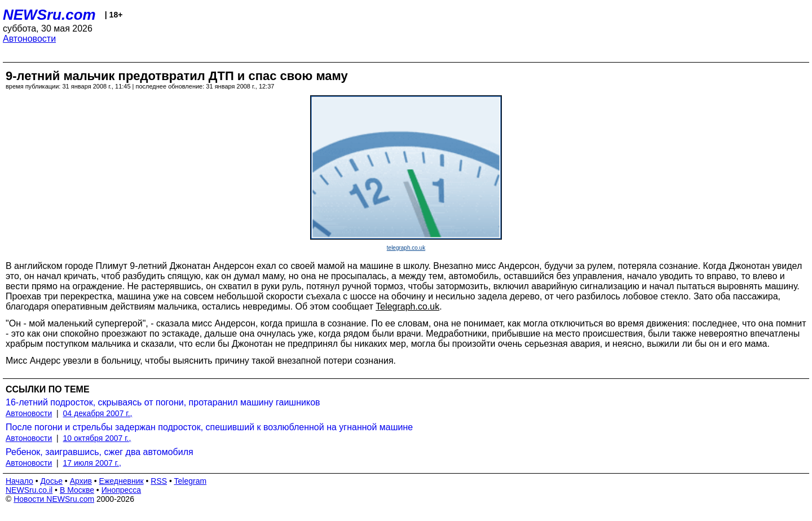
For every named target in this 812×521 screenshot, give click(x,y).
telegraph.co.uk (406, 248)
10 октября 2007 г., (97, 438)
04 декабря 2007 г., (98, 413)
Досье (51, 481)
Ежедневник (122, 481)
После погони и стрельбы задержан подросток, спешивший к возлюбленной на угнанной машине (209, 427)
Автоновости (29, 39)
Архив (81, 481)
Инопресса (122, 490)
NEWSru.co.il (29, 490)
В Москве (77, 490)
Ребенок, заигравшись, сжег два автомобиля (100, 452)
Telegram (191, 481)
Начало (19, 481)
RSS (159, 481)
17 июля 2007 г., (92, 463)
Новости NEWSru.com (54, 499)
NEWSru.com (49, 15)
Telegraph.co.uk (407, 306)
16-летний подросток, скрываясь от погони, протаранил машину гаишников (163, 402)
